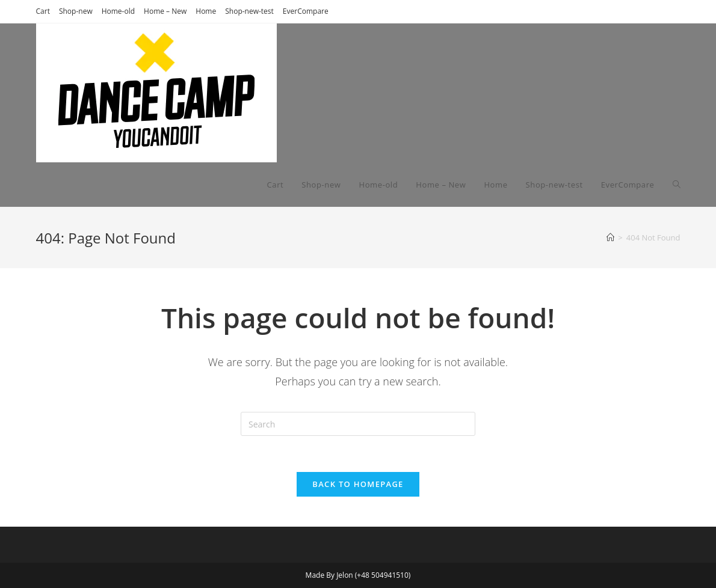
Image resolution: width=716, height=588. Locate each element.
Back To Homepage (358, 484)
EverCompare (306, 11)
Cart (43, 11)
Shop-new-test (249, 11)
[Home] (610, 237)
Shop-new (76, 11)
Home (206, 11)
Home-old (118, 11)
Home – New (165, 11)
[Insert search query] (358, 424)
